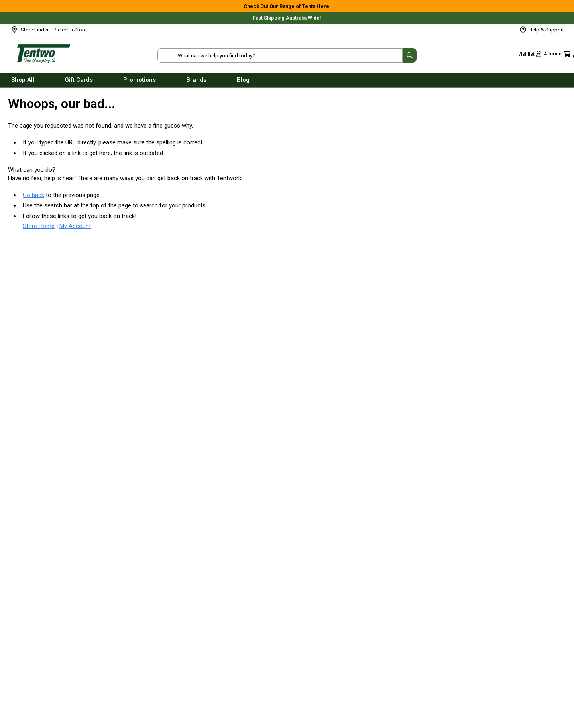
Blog (243, 83)
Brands (196, 83)
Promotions (140, 83)
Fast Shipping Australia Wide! (287, 18)
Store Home (39, 226)
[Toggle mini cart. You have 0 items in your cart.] (551, 56)
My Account (75, 226)
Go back (33, 195)
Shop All (23, 83)
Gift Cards (79, 83)
